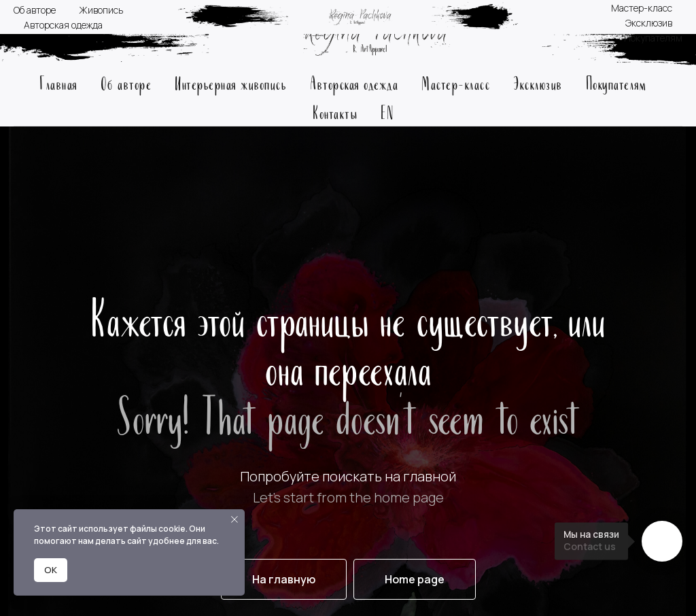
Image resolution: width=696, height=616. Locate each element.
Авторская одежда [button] (354, 83)
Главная (58, 83)
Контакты (335, 112)
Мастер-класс (456, 83)
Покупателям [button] (616, 83)
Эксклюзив (538, 83)
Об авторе (126, 83)
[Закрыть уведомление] (234, 519)
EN (387, 112)
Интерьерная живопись (231, 83)
